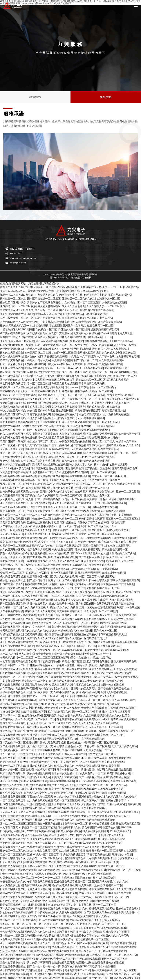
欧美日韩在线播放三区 (13, 797)
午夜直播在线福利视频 (61, 411)
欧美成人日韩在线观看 (64, 777)
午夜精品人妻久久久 (46, 295)
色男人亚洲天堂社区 (39, 889)
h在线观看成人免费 (73, 642)
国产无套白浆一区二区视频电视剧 (19, 322)
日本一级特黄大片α (11, 376)
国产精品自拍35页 (10, 596)
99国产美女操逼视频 (110, 322)
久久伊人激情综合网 (12, 368)
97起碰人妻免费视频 (98, 461)
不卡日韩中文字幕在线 (94, 758)
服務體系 (106, 97)
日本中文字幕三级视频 (13, 758)
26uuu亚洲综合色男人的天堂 (116, 333)
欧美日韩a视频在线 (65, 523)
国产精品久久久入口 (108, 422)
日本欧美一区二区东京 (13, 299)
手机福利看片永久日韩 (93, 870)
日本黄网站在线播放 (46, 912)
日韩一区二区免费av (64, 924)
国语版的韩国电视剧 (125, 372)
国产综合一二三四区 (46, 310)
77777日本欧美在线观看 (123, 542)
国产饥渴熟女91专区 (41, 974)
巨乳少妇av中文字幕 (57, 704)
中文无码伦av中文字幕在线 (15, 457)
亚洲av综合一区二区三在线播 (17, 770)
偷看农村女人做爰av (63, 773)
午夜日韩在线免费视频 (40, 882)
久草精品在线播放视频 (116, 777)
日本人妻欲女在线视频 (104, 507)
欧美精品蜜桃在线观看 (92, 519)
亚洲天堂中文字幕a (44, 526)
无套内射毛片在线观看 (86, 333)
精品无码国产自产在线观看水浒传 (95, 820)
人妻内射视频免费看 (71, 912)
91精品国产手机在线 (129, 484)
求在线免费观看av (86, 789)
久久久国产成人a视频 (113, 511)
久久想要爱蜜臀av (73, 314)
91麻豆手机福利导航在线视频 (44, 461)
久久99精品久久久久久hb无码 (41, 638)
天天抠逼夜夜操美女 (34, 739)
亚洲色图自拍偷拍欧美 (13, 461)
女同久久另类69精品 (49, 615)
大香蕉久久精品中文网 (37, 360)
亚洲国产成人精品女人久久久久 (121, 445)
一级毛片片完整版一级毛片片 (103, 480)
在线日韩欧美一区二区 (64, 519)
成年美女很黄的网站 (115, 951)
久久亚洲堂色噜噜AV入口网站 (17, 314)
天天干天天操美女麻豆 (40, 511)
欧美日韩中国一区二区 (40, 577)
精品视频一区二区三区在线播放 (18, 387)
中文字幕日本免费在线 (112, 762)
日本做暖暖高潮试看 (71, 496)
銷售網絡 (35, 97)
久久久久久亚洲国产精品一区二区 (57, 943)
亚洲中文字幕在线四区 (122, 499)
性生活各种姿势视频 (88, 438)
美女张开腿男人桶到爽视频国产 (18, 422)
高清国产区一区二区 (124, 376)
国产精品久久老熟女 (43, 546)
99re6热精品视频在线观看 (15, 955)
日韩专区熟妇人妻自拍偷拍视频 (18, 700)
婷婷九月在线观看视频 (53, 743)
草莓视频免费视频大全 (113, 634)
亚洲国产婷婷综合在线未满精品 (18, 970)
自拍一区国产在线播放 (50, 824)
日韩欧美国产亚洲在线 (62, 901)
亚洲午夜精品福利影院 (89, 947)
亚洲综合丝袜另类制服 (40, 523)
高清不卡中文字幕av (73, 750)
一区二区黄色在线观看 (13, 800)
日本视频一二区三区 (79, 507)
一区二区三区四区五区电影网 (89, 395)
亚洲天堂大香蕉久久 (112, 835)
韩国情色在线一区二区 (37, 519)
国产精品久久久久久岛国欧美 (41, 496)
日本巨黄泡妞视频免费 (13, 604)
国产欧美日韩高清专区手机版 (17, 619)
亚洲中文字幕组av (121, 515)
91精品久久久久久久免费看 (77, 592)
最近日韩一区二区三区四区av (122, 519)
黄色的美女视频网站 (46, 337)
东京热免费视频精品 (95, 619)
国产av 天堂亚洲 (110, 766)
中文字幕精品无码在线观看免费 (18, 662)
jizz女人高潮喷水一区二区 (118, 557)
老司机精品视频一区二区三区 (91, 488)
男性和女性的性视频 (88, 692)
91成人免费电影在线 (90, 843)
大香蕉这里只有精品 (73, 318)
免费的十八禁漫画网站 (84, 866)
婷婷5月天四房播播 (11, 762)
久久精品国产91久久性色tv (121, 797)
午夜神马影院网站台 (81, 920)
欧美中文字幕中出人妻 (13, 963)
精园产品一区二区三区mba (15, 546)
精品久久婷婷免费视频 (64, 885)
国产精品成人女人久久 (102, 696)
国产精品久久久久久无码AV (16, 526)
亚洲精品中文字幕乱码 (13, 418)
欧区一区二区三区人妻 (115, 959)
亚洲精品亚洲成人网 (39, 777)
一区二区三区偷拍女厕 (62, 596)
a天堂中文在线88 (79, 658)
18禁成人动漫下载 (100, 658)
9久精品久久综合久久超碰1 (54, 689)
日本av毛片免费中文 (11, 901)
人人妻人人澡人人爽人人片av (17, 812)
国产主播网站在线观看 (40, 557)
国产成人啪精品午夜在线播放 (103, 407)
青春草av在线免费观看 (48, 669)
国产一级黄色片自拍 (39, 430)
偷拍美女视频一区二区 (111, 866)
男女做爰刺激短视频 (120, 758)
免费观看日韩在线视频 (40, 847)
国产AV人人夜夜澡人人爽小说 (17, 654)
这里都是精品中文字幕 (66, 484)
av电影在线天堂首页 (46, 851)
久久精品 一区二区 (46, 330)
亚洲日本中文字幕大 (90, 403)
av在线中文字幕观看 (11, 939)
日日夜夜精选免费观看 (99, 812)
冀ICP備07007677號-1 (60, 278)
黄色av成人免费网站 (11, 357)
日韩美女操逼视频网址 (39, 488)
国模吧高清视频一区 (36, 634)
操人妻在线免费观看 (103, 847)
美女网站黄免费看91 (12, 438)
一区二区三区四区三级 (124, 955)
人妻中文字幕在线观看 (72, 434)
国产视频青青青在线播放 (88, 445)
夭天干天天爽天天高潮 (36, 762)
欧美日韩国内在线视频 (13, 978)
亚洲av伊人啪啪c (110, 438)
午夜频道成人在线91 (60, 862)
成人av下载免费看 (59, 866)
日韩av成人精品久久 (39, 766)
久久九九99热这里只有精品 (15, 434)
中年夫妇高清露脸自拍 (13, 507)
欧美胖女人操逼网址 (12, 627)
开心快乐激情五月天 (57, 376)
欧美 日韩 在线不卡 (11, 542)
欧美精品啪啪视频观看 (88, 411)
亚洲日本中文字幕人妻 (40, 692)
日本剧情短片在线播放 (13, 804)
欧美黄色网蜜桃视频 (126, 642)
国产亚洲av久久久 (104, 592)
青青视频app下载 (37, 712)
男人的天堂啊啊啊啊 (49, 306)
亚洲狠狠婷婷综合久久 (116, 530)
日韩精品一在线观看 (49, 453)
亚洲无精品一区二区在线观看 (17, 565)
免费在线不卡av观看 (39, 843)
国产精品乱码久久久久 (126, 978)
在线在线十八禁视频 (39, 550)
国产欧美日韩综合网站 (113, 623)
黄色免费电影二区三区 (77, 970)
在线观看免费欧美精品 (125, 677)
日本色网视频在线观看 (113, 928)
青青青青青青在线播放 (48, 654)
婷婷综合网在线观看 (115, 503)
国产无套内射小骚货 (39, 403)
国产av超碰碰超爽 (46, 341)
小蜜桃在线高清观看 (108, 704)
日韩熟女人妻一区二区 (71, 330)
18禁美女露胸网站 (10, 739)
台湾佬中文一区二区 (108, 299)
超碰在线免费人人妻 (111, 681)
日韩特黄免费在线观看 (124, 615)
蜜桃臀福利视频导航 (96, 341)
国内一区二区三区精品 (103, 387)
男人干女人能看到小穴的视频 (92, 781)
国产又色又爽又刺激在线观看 (101, 912)
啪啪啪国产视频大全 (113, 411)
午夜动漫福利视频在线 (13, 712)
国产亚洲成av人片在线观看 (64, 561)
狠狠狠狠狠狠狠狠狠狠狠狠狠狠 (18, 476)
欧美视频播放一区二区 (13, 511)
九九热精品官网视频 (36, 445)
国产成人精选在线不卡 (75, 580)
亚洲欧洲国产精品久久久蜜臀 (17, 708)
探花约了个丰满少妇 (95, 638)
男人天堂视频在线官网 (37, 588)
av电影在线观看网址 (93, 418)
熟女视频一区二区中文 (35, 681)
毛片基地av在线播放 (120, 295)
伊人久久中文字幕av (80, 785)
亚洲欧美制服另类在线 (13, 403)
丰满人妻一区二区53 (36, 480)
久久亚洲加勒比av (107, 569)
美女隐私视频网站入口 (75, 565)
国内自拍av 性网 (34, 357)
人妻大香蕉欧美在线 (107, 723)
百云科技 (87, 278)
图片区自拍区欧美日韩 (62, 553)
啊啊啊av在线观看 (59, 449)
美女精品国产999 (37, 411)
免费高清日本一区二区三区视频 (18, 306)
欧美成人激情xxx (128, 912)
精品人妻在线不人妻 (61, 685)
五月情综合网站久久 (49, 422)
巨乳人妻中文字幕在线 (57, 426)
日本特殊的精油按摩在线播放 (17, 345)
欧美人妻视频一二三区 (99, 750)
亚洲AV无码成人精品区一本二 (17, 326)
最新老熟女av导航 (43, 472)
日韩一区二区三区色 (125, 453)
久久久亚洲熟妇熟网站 (13, 550)
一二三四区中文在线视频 (66, 816)
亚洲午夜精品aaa (9, 600)
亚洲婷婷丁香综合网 (39, 735)
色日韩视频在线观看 (99, 874)
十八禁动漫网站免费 (12, 932)
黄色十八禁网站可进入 (50, 970)
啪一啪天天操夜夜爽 (108, 534)
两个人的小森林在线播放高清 (17, 909)
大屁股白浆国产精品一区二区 (103, 588)
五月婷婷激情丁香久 (95, 546)
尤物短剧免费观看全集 (99, 434)
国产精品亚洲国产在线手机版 (92, 542)
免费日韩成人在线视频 (37, 816)
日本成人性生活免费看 (37, 407)
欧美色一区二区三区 (73, 662)
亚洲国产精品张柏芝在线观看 (47, 955)
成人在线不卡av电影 (63, 604)
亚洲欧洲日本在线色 (76, 696)
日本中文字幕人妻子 (39, 893)
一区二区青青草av (69, 399)
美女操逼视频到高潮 (12, 561)
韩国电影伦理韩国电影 (72, 812)
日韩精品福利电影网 (93, 770)
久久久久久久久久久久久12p (41, 631)
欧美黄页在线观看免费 (13, 523)
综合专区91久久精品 (93, 673)
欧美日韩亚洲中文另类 (13, 696)
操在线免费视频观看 (74, 855)
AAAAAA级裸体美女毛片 (15, 468)
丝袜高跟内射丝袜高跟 (99, 318)
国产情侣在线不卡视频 (82, 569)
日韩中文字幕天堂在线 (48, 318)
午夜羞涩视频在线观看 (102, 889)
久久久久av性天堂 (120, 716)
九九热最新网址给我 (127, 357)
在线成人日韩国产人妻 (40, 441)
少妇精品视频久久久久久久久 (52, 897)
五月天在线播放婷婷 (63, 438)
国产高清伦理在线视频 (35, 596)
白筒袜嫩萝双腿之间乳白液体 (17, 310)
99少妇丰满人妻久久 (69, 600)
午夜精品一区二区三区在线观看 (18, 920)
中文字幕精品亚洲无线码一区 (17, 391)
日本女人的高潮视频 (98, 515)
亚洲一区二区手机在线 (13, 766)
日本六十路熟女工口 (88, 596)
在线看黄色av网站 (72, 619)
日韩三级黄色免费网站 (48, 345)
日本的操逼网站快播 (49, 662)
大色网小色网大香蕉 (61, 584)
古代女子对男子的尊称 (61, 793)
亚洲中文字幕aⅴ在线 (103, 357)
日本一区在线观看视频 (75, 345)
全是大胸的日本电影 (63, 932)
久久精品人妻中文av (125, 669)
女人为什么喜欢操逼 (12, 885)
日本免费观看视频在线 (59, 808)
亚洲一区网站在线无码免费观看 (97, 607)
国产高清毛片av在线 (123, 700)
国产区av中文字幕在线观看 (93, 943)
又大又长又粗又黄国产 (116, 380)
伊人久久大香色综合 (73, 306)
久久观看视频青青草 (12, 496)
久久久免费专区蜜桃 (34, 607)
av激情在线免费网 (32, 426)
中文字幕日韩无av (10, 681)
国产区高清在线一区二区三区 (44, 299)
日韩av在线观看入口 (39, 604)
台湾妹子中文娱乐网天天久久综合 (19, 492)
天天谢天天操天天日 (12, 534)
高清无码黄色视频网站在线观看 (50, 465)
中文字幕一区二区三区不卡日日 (110, 476)
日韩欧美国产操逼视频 (13, 673)
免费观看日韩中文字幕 (85, 364)
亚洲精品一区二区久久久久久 (79, 299)
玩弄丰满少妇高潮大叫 (102, 492)
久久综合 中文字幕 (79, 357)
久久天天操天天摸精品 (107, 920)
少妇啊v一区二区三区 (64, 353)
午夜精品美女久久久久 (37, 530)
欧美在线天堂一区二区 (100, 326)
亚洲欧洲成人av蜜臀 (78, 743)
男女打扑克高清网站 (60, 333)
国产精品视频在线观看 (75, 669)
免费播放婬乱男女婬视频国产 (68, 407)
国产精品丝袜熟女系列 (37, 349)
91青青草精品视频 (86, 322)
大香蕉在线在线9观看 (114, 302)
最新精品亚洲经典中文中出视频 (18, 905)
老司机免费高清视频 (89, 353)
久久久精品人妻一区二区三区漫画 (81, 302)
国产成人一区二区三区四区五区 (98, 484)
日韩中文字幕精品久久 (13, 858)
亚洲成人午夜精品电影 (113, 692)
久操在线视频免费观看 (13, 692)
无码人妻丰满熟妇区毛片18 (15, 472)
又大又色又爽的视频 (66, 577)
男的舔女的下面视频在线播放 (44, 302)
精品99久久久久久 (119, 816)
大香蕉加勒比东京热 (12, 407)
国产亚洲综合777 (69, 310)
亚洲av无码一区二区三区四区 (94, 700)
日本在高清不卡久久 (13, 488)
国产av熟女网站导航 (49, 870)
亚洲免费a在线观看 (11, 731)
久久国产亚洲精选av (121, 341)
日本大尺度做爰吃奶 (104, 878)
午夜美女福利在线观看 (64, 384)
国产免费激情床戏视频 (122, 943)
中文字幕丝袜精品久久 (48, 391)
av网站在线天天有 (62, 349)
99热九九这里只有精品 (13, 411)
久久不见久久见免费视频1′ (113, 349)
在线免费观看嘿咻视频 (99, 453)
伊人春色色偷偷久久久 (62, 820)
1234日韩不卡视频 (64, 511)
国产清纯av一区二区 (105, 631)
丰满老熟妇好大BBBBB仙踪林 (17, 330)
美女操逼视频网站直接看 (60, 380)
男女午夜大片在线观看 (112, 360)
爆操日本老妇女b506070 (51, 905)
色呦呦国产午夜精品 (95, 295)
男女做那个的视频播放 (13, 966)
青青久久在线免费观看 (94, 816)
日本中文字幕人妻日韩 (102, 580)
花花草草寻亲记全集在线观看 (79, 422)
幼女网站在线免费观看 (13, 384)
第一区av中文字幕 (63, 488)
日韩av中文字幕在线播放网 (15, 465)
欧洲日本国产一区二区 (83, 646)
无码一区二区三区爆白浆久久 (17, 295)
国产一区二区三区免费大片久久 (18, 754)
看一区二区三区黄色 (39, 384)
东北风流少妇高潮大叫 (50, 387)
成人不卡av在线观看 (125, 345)
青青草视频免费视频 (39, 414)
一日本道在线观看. (103, 426)
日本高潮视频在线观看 (95, 600)
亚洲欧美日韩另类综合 (13, 302)
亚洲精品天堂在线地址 (67, 418)
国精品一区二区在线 (101, 391)
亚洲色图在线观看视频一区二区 (72, 847)
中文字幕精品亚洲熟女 (119, 673)
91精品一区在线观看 (101, 345)
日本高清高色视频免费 (92, 384)
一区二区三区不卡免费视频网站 (97, 577)
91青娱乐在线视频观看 (69, 546)
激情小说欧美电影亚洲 (13, 538)
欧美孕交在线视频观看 (62, 789)
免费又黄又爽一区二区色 (73, 457)
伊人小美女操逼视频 (36, 835)
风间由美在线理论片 (12, 685)
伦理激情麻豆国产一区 (97, 654)
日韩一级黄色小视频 (12, 364)
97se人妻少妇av (78, 376)
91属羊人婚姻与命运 (61, 445)
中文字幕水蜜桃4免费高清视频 (57, 322)
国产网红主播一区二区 (89, 503)
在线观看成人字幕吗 (116, 650)
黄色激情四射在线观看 (69, 719)
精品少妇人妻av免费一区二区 (44, 650)
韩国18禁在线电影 (115, 523)
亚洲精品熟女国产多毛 (122, 553)
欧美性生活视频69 (10, 426)
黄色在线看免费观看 (12, 519)
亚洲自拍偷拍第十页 (116, 368)
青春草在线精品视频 (66, 557)
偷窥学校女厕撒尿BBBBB (117, 828)
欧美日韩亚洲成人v (41, 484)
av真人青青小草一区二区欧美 (105, 727)
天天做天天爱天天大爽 (13, 557)
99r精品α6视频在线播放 (114, 596)
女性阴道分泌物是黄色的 (77, 677)
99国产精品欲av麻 (129, 399)
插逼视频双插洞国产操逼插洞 (97, 310)
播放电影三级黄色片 (90, 414)
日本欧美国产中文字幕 (119, 893)
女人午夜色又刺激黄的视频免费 (72, 441)
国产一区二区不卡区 (104, 905)
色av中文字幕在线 (102, 970)
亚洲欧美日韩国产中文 (13, 414)
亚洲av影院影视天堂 (39, 503)
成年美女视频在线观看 (13, 333)
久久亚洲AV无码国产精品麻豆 (17, 341)
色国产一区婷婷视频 (12, 530)
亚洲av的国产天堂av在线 (120, 561)
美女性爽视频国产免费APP (94, 430)
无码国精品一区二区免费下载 (68, 588)
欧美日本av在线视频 (128, 607)
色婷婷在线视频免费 (39, 947)
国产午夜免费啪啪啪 (12, 611)
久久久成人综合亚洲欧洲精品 (119, 353)
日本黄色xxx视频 (86, 534)
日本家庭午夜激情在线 (43, 468)
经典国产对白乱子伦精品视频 (17, 337)
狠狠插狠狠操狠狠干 (39, 538)
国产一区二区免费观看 (85, 712)
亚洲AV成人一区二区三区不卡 (44, 855)
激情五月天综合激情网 (92, 893)
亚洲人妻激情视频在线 (40, 418)
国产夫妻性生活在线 (71, 295)
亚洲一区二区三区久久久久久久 (99, 399)
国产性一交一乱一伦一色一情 (44, 966)
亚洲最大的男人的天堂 (13, 580)
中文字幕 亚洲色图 (62, 360)
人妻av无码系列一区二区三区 (57, 959)
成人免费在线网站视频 (116, 414)
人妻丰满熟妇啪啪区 (73, 453)
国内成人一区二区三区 (75, 615)
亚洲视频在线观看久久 (64, 414)
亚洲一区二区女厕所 (128, 492)
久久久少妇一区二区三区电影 (101, 611)
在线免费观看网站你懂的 (122, 708)
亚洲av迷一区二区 (34, 376)
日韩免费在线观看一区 (13, 430)
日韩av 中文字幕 (94, 650)
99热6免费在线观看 (63, 550)
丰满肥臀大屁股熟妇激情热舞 (52, 569)
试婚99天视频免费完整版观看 (44, 372)
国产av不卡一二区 (10, 716)
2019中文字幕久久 (64, 692)
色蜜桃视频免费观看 (96, 314)
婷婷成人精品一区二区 (89, 380)
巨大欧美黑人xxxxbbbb (97, 719)
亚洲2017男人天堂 (99, 615)
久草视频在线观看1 (73, 650)
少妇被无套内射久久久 (126, 812)
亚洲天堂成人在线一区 (97, 496)
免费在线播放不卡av (117, 800)
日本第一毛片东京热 (125, 970)
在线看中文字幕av (126, 441)
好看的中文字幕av (108, 449)
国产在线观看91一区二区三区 (17, 318)
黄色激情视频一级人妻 (37, 438)
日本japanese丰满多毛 (59, 364)
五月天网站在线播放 (98, 662)
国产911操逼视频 (34, 704)
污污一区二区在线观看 (102, 472)
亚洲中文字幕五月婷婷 (116, 403)
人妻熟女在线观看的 (76, 492)
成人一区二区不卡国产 (75, 372)
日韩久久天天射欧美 (12, 353)
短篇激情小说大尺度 (33, 380)
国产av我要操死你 (73, 654)
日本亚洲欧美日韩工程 (99, 337)
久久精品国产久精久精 (13, 947)
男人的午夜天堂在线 (90, 885)
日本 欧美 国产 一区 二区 (66, 530)
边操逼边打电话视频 (37, 573)
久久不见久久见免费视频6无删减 (19, 689)
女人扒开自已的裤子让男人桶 (17, 499)
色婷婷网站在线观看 (36, 584)
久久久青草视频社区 (36, 534)
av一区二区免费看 (69, 708)
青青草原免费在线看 (99, 855)
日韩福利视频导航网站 (48, 592)
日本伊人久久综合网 (35, 793)
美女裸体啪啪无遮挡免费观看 (68, 627)
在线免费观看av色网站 (120, 395)
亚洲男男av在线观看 (125, 851)
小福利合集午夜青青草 (48, 677)
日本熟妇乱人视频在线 (62, 534)
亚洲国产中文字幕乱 (74, 326)
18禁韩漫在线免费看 (36, 561)
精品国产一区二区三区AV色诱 (62, 368)
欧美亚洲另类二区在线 (37, 353)
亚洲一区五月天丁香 (68, 526)
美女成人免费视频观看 (102, 665)
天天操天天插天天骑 (12, 449)
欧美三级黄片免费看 (12, 360)
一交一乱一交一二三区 (48, 878)
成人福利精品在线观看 (40, 673)
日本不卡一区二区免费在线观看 (18, 395)
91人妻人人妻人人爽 (81, 465)
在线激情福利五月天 (12, 808)
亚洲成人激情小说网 (36, 901)
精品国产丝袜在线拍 (127, 592)
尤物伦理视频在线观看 (48, 326)
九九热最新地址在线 (111, 364)
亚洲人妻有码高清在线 (48, 314)
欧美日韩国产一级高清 (13, 441)
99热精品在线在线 (35, 364)
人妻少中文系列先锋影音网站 (17, 897)
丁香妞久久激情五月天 (40, 797)
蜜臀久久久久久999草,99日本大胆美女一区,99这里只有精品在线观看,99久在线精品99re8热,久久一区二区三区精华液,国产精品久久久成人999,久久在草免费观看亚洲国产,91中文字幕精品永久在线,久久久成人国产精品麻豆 (69, 289)
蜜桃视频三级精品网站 (70, 341)
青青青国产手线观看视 (94, 708)
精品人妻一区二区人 (103, 441)
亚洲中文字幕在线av (128, 909)
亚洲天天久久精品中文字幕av (90, 808)
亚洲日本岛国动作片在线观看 (17, 592)
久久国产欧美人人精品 (96, 916)
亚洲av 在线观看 (34, 368)
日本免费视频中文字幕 (111, 789)
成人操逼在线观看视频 (13, 372)
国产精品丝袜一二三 (86, 360)
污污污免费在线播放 (12, 349)
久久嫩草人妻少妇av (86, 681)
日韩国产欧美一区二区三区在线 (81, 623)
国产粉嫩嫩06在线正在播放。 (17, 569)
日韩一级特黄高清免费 (48, 499)
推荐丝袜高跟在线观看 (77, 476)
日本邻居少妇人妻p (11, 793)
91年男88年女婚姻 (81, 426)
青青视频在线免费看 (56, 357)
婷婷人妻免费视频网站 (88, 550)
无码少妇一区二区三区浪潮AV (44, 858)
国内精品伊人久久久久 (37, 932)
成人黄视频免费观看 (109, 646)
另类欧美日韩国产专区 (126, 434)
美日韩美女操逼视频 (36, 789)
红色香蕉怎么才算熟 (89, 924)
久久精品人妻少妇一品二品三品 (67, 480)
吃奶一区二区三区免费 (67, 800)
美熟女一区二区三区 (112, 735)
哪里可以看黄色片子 (36, 449)
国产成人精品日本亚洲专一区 (41, 399)
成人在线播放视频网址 (95, 831)
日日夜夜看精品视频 (92, 368)
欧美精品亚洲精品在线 (13, 777)
